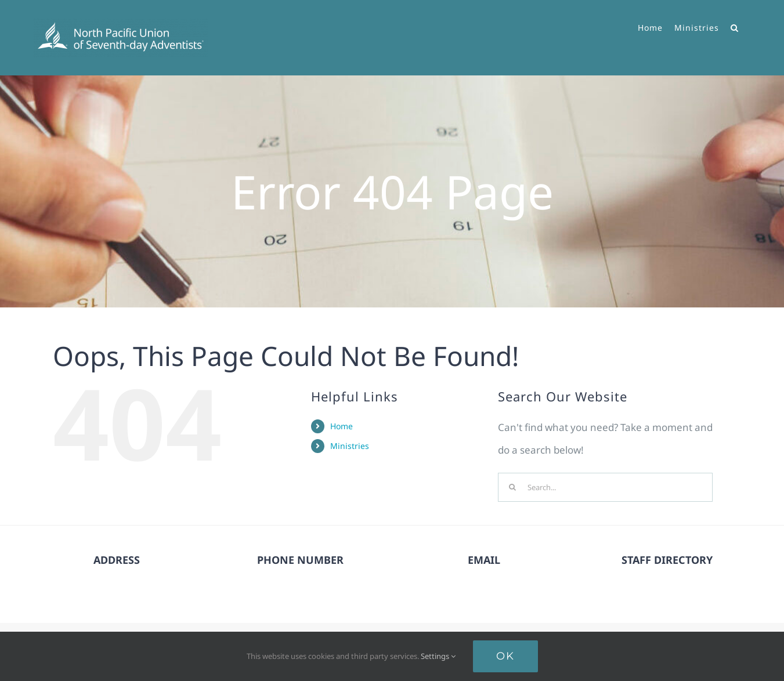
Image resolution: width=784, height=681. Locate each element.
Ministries (350, 446)
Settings (438, 656)
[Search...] (605, 487)
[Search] (512, 487)
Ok (505, 656)
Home (342, 426)
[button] (735, 26)
